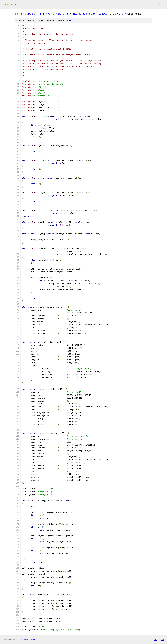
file (72, 20)
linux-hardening (81, 14)
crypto (119, 14)
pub (27, 14)
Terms (32, 640)
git (59, 14)
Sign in (161, 4)
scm (35, 14)
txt (155, 640)
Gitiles (17, 640)
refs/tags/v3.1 (101, 14)
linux (42, 14)
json (162, 640)
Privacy (24, 640)
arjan (66, 14)
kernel (19, 14)
